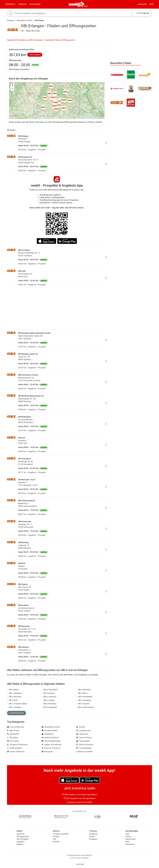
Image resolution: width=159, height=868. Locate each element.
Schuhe (81, 727)
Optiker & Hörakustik (52, 745)
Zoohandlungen (84, 748)
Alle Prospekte (23, 839)
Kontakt (56, 842)
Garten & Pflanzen (16, 752)
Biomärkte (13, 738)
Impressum (130, 844)
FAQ (54, 839)
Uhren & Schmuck (85, 745)
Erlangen (11, 20)
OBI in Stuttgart (14, 707)
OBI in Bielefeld (83, 690)
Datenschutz (130, 839)
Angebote (21, 842)
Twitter (92, 836)
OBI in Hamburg (14, 693)
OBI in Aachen (83, 704)
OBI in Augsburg (84, 700)
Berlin (86, 6)
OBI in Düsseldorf (50, 690)
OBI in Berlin (13, 690)
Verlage (56, 836)
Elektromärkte (14, 748)
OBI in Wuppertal (49, 707)
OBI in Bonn (82, 693)
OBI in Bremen (48, 693)
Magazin (142, 4)
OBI (22, 31)
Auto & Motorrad (15, 727)
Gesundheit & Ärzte (51, 727)
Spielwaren (82, 734)
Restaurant (47, 752)
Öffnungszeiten (23, 836)
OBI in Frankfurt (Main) (17, 704)
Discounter (13, 741)
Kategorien (35, 4)
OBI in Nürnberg (49, 704)
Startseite (21, 834)
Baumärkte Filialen (24, 20)
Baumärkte (13, 734)
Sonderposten (83, 731)
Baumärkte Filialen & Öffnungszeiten (60, 40)
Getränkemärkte (50, 731)
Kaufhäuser (48, 734)
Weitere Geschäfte (84, 752)
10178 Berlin (143, 13)
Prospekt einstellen (61, 834)
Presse (128, 836)
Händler (22, 4)
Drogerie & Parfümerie (17, 745)
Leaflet (81, 118)
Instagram (93, 839)
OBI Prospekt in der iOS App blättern (80, 798)
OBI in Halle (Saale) (85, 707)
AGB (127, 842)
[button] (101, 85)
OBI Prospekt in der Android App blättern (79, 795)
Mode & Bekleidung (51, 741)
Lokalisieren (35, 55)
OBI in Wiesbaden (84, 697)
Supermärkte (83, 741)
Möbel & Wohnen (50, 738)
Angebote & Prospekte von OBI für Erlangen (25, 40)
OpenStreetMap (91, 118)
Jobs (127, 834)
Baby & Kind (13, 731)
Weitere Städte (16, 713)
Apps (152, 4)
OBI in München (14, 697)
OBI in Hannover (49, 697)
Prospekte (10, 4)
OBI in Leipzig (48, 700)
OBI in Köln (12, 700)
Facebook (93, 834)
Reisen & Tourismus (51, 748)
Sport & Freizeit (84, 738)
